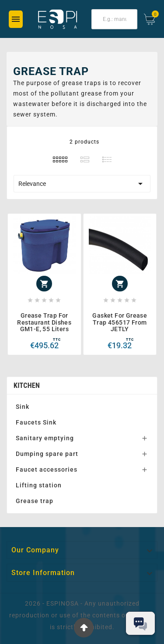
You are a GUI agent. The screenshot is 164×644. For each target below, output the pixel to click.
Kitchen (27, 385)
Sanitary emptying (45, 438)
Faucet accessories (47, 469)
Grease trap (35, 501)
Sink (23, 407)
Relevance (82, 184)
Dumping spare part (47, 454)
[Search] (115, 19)
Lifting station (39, 485)
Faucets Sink (36, 422)
